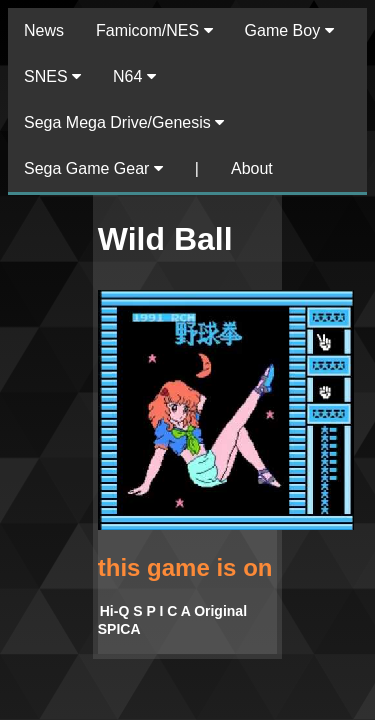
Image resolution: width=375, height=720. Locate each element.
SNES (52, 76)
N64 (134, 76)
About (252, 168)
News (44, 30)
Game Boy (289, 30)
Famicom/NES (154, 30)
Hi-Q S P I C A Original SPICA (172, 620)
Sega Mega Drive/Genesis (124, 122)
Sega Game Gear (93, 168)
